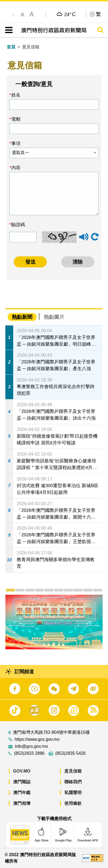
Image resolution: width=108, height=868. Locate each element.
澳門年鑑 (22, 793)
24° (70, 14)
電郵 (16, 119)
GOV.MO (22, 771)
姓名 (16, 95)
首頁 (11, 47)
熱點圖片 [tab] (54, 317)
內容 (16, 168)
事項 (16, 143)
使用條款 (73, 803)
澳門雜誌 (22, 782)
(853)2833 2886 (29, 753)
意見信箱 (73, 771)
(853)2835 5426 (70, 753)
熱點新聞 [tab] (22, 317)
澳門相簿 (22, 803)
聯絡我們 (73, 782)
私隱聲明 (73, 793)
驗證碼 (18, 225)
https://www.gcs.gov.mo (37, 739)
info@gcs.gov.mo (31, 746)
